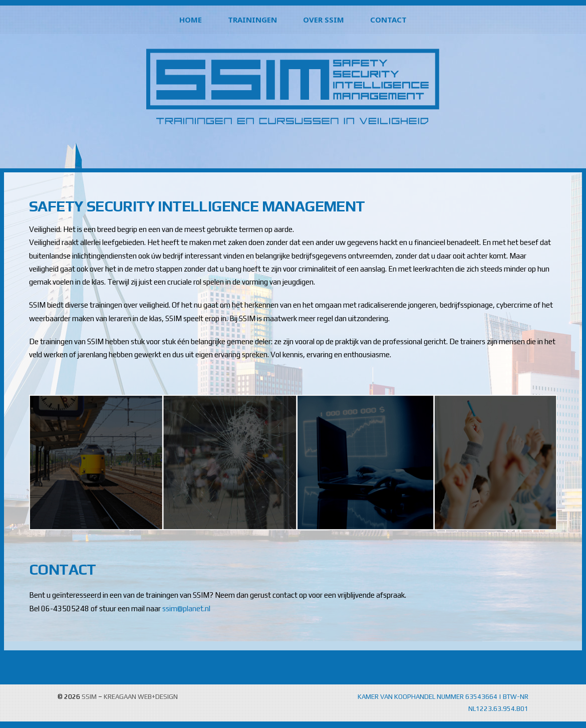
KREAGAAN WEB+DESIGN (141, 697)
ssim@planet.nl (186, 609)
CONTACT (388, 20)
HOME (191, 20)
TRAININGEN (252, 20)
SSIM (89, 697)
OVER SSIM (324, 20)
